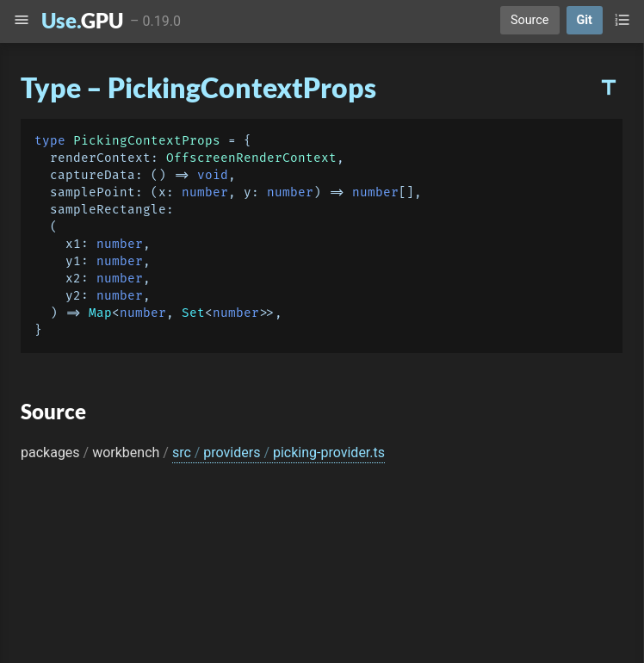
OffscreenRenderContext (251, 158)
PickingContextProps (147, 141)
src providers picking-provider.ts (279, 452)
